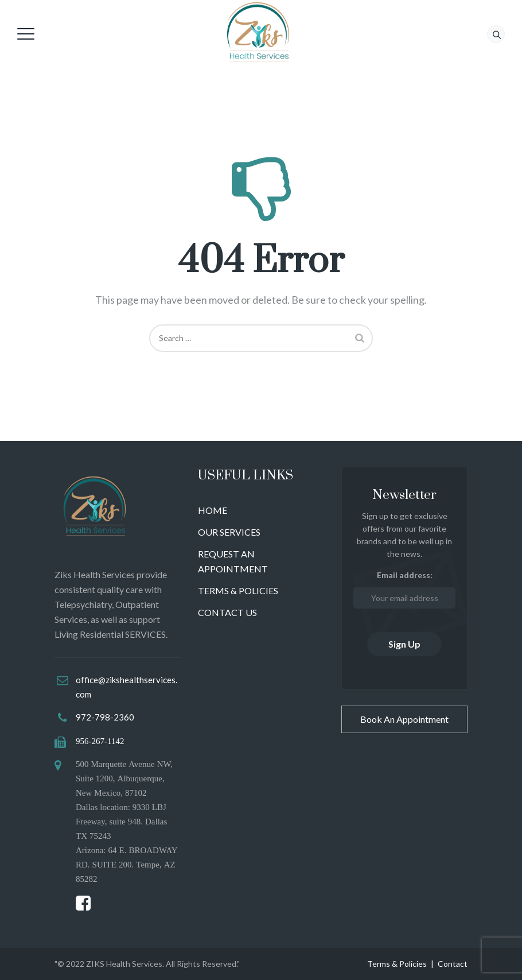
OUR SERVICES (229, 532)
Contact (453, 964)
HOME (213, 510)
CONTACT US (227, 612)
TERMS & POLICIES (238, 590)
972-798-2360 (105, 717)
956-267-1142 (100, 741)
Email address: (404, 589)
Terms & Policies (397, 964)
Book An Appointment (404, 719)
